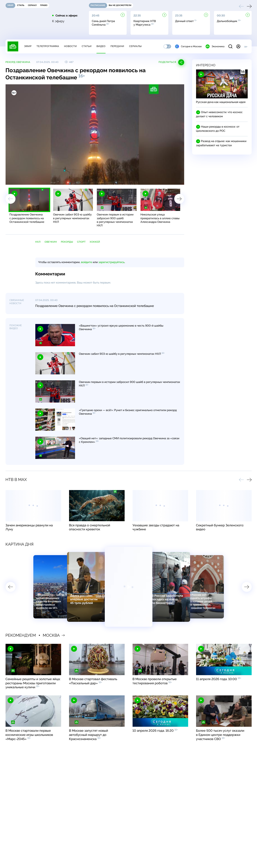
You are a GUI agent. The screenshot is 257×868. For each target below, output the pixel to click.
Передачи (117, 46)
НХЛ (38, 242)
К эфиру (58, 21)
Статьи (87, 46)
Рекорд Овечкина (18, 62)
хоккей (95, 242)
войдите (87, 262)
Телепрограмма (48, 46)
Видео (101, 46)
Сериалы (136, 46)
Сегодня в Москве (188, 46)
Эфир (28, 46)
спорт (81, 242)
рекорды (67, 242)
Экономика (215, 46)
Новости (70, 46)
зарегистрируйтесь (111, 262)
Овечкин (51, 242)
